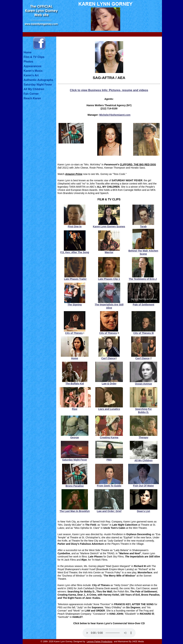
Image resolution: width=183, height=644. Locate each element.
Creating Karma (109, 437)
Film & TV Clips (34, 57)
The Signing (75, 305)
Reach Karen (32, 98)
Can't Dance (108, 358)
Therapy (143, 437)
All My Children (34, 89)
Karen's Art (31, 75)
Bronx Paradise (75, 486)
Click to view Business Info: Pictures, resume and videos (109, 90)
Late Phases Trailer (75, 279)
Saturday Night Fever (38, 85)
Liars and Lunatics (109, 409)
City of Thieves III (143, 333)
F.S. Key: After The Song (75, 252)
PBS (109, 460)
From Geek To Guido (109, 486)
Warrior (109, 252)
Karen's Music (33, 71)
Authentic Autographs (38, 80)
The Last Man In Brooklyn (75, 511)
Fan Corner (31, 94)
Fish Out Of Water (143, 486)
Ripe (75, 409)
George (75, 437)
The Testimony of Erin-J (143, 279)
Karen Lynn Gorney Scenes (109, 227)
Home (28, 52)
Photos (28, 62)
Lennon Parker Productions (99, 642)
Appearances (33, 66)
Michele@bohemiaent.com (115, 115)
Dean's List (143, 511)
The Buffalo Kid (75, 384)
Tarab (143, 227)
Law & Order (109, 384)
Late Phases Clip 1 (109, 279)
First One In (75, 227)
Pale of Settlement (143, 305)
